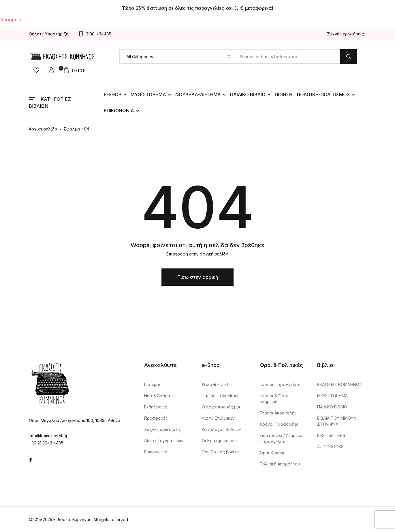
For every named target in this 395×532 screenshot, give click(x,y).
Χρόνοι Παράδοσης (279, 424)
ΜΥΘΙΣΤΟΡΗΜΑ (148, 94)
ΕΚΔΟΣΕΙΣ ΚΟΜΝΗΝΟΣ (340, 384)
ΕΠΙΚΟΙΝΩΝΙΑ (119, 111)
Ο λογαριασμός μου (222, 407)
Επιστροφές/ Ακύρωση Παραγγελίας (282, 438)
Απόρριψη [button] (11, 20)
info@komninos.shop (49, 436)
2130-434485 (95, 34)
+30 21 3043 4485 (46, 443)
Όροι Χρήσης (272, 453)
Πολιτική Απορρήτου (280, 464)
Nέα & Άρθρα (157, 396)
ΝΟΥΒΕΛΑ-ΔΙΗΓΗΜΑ (198, 94)
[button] (51, 70)
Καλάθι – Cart (215, 384)
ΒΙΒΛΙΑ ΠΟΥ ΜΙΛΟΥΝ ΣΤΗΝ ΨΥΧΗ (337, 421)
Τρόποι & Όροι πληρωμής (274, 399)
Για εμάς (153, 384)
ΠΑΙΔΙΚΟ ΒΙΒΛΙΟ (248, 94)
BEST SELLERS (331, 435)
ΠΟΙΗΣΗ (284, 94)
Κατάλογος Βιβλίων (221, 429)
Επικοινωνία (156, 452)
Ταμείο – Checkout (220, 396)
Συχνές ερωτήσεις (345, 34)
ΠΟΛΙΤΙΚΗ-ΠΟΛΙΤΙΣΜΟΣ (323, 94)
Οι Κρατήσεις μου (219, 441)
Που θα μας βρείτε (220, 452)
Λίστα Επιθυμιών (218, 418)
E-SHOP (113, 94)
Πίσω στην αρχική (198, 277)
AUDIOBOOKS (330, 447)
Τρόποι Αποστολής (278, 413)
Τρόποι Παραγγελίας (281, 384)
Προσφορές (156, 418)
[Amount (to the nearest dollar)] (287, 56)
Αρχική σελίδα (43, 129)
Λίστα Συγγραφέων (164, 441)
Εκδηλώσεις (156, 407)
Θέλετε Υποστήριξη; (49, 34)
